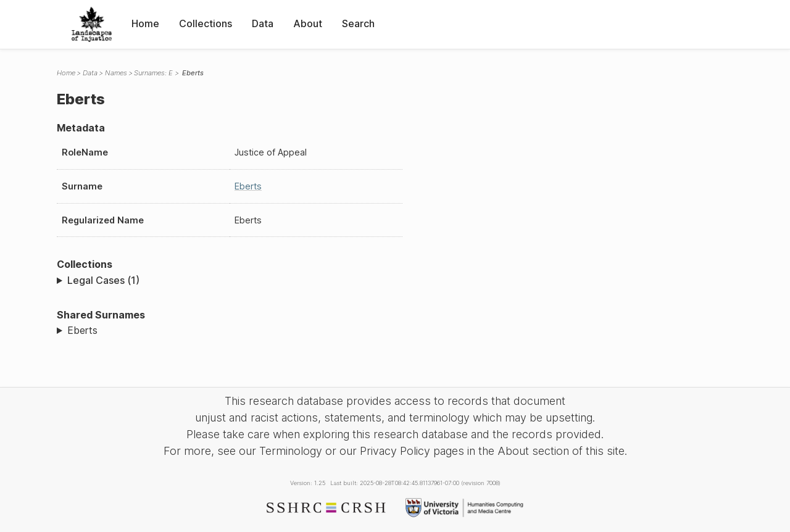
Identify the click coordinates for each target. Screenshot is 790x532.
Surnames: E (153, 73)
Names (116, 73)
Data (263, 23)
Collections (206, 23)
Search (358, 23)
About (308, 23)
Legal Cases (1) (103, 280)
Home (145, 23)
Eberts (248, 186)
